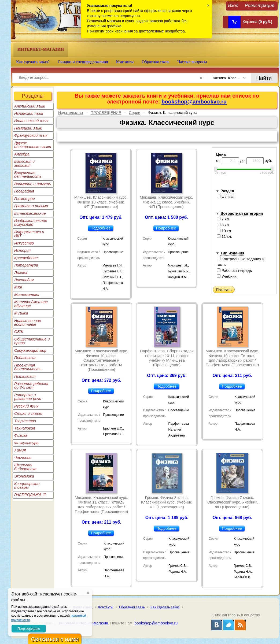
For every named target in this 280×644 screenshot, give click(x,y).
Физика (21, 435)
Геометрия (25, 199)
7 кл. (223, 219)
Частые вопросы (192, 62)
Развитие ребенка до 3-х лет (31, 386)
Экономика (24, 476)
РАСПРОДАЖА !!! (30, 495)
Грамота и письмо (31, 206)
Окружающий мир (30, 350)
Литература (26, 265)
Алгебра (22, 154)
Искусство (24, 243)
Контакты (125, 62)
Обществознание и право (32, 341)
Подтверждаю (29, 629)
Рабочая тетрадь (234, 271)
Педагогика (25, 358)
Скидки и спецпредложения (83, 62)
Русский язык (26, 406)
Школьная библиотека (25, 467)
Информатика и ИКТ (29, 234)
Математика (27, 295)
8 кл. (223, 225)
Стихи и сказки (28, 413)
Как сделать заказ (165, 607)
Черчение (23, 458)
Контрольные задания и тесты (240, 262)
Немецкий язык (28, 128)
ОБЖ (19, 332)
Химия (20, 450)
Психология (25, 376)
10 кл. (224, 231)
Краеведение (26, 258)
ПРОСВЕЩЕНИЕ (106, 113)
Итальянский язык (31, 121)
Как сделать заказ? (33, 62)
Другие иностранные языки (33, 145)
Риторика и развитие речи (28, 397)
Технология (25, 428)
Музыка (21, 313)
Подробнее (101, 228)
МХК (18, 287)
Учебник (227, 276)
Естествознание (30, 213)
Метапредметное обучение (31, 304)
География (24, 191)
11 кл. (224, 236)
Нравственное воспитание (28, 323)
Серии (135, 113)
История (22, 250)
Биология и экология (24, 163)
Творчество (25, 421)
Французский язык (31, 135)
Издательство (71, 113)
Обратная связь (155, 62)
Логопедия (24, 280)
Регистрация (260, 5)
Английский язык (30, 106)
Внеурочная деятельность (28, 175)
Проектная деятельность (28, 367)
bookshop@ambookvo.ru (194, 102)
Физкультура (26, 443)
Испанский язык (29, 113)
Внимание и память (33, 184)
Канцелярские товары (27, 486)
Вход (233, 5)
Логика (21, 273)
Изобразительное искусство (31, 223)
